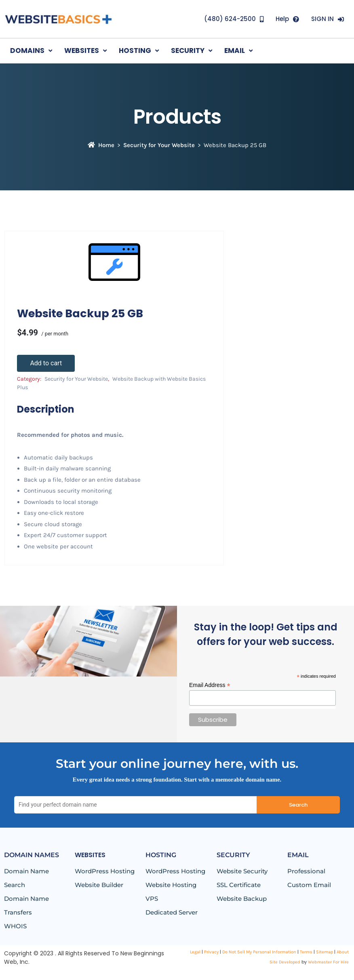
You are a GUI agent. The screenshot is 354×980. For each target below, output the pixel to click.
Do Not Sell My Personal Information (259, 952)
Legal (195, 952)
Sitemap (324, 952)
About (343, 952)
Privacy (211, 952)
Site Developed (285, 962)
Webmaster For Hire (328, 962)
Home (101, 145)
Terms (306, 952)
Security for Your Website (159, 145)
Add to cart (46, 363)
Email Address (210, 685)
